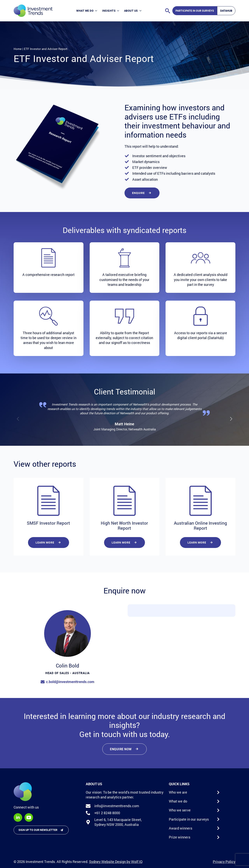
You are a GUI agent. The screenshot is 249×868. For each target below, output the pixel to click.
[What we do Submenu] (97, 11)
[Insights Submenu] (119, 11)
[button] (231, 419)
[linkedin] (18, 817)
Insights (109, 11)
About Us (131, 11)
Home (18, 49)
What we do (85, 11)
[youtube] (29, 817)
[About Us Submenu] (141, 11)
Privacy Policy (224, 862)
